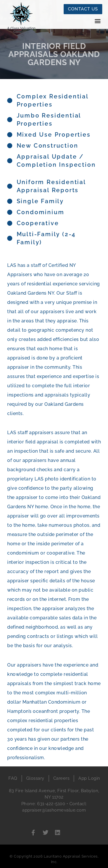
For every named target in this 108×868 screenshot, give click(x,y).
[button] (97, 21)
